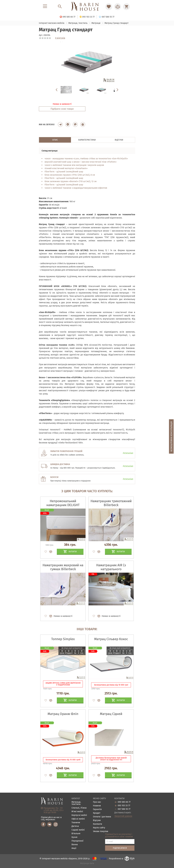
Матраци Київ (87, 863)
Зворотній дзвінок (123, 816)
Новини (97, 806)
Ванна (75, 845)
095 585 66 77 (124, 802)
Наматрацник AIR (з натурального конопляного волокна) (111, 569)
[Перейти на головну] (87, 7)
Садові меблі (78, 830)
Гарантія (97, 809)
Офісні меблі (78, 819)
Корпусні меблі (79, 815)
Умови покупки (101, 831)
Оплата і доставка (102, 817)
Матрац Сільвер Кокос (111, 639)
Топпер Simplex (63, 639)
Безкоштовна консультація (171, 437)
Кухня (74, 837)
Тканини (76, 823)
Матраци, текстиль (76, 803)
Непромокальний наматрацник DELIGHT (63, 503)
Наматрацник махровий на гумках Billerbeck (63, 567)
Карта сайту (99, 828)
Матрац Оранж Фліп (63, 714)
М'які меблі (77, 812)
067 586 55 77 (124, 809)
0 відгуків (60, 38)
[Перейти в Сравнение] (118, 7)
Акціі (74, 848)
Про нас (97, 802)
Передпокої (77, 841)
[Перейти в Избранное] (109, 7)
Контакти (98, 824)
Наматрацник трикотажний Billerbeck (111, 503)
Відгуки (97, 820)
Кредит (97, 813)
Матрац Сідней (111, 714)
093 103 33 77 (124, 806)
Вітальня (76, 834)
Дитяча (75, 826)
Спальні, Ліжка (79, 808)
